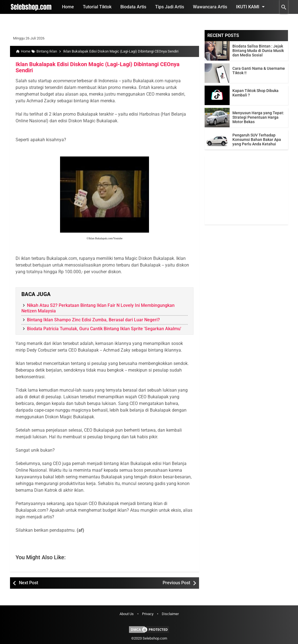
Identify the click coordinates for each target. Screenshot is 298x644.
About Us (127, 614)
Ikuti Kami (251, 7)
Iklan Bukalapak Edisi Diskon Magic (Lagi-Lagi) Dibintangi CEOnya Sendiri (98, 67)
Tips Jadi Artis (170, 7)
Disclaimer (170, 614)
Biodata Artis (133, 7)
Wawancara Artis (210, 7)
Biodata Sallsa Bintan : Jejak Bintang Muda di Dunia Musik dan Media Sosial (258, 51)
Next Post (28, 583)
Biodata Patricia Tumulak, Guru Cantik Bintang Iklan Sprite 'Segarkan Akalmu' (104, 329)
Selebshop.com (155, 638)
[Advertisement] (246, 190)
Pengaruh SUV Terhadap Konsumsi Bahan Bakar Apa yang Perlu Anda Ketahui (257, 140)
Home (68, 7)
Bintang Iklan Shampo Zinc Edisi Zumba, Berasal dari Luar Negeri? (93, 320)
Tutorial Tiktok (97, 7)
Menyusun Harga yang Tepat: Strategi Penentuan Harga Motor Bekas (258, 117)
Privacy (148, 614)
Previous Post (176, 583)
